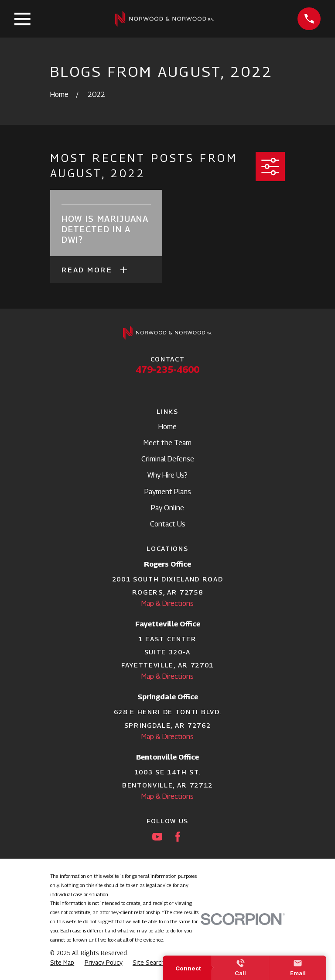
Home (167, 426)
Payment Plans (168, 492)
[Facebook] (178, 837)
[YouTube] (157, 837)
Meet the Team (167, 443)
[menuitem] (62, 963)
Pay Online (167, 508)
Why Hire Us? (167, 475)
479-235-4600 (167, 370)
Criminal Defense (168, 459)
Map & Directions (167, 603)
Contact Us (168, 524)
